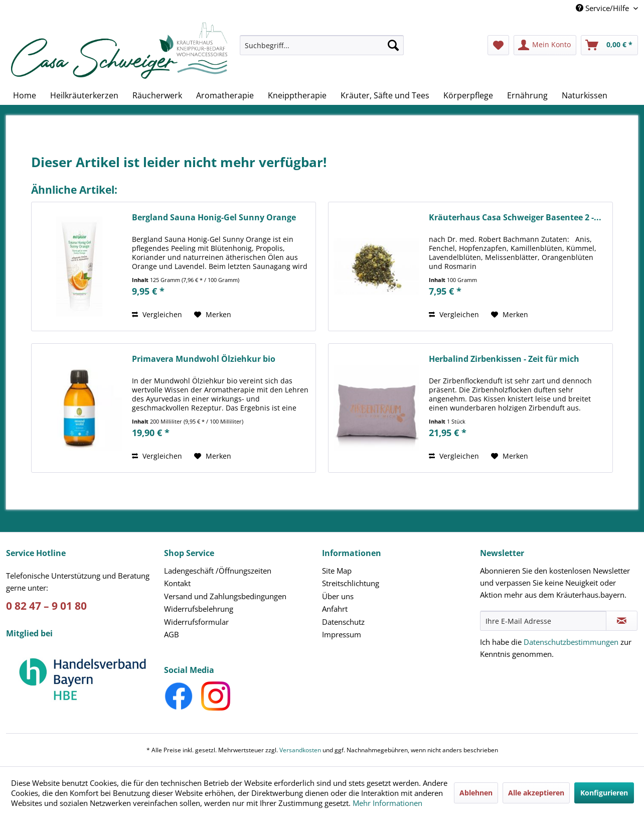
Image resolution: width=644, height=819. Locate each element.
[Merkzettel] (498, 45)
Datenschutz (343, 622)
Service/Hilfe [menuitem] (603, 8)
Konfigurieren (604, 793)
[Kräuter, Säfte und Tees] (385, 95)
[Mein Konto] (545, 45)
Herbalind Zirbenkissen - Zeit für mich (504, 359)
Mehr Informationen (387, 803)
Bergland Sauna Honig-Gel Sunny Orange (214, 218)
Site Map (337, 571)
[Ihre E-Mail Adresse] (543, 621)
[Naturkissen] (585, 95)
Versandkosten (300, 750)
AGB (172, 634)
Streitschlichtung (351, 583)
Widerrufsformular (196, 622)
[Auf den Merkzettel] (213, 315)
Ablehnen (476, 793)
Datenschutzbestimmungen (571, 642)
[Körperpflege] (468, 95)
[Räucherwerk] (157, 95)
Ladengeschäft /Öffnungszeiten (218, 571)
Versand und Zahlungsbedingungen (225, 596)
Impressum (342, 634)
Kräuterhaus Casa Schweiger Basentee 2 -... (515, 218)
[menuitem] (322, 50)
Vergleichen (157, 314)
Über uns (338, 596)
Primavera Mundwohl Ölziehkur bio (204, 359)
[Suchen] (393, 45)
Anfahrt (335, 609)
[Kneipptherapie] (297, 95)
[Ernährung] (527, 95)
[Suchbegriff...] (322, 45)
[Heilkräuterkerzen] (84, 95)
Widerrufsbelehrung (199, 609)
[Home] (25, 95)
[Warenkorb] (609, 45)
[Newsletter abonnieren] (622, 621)
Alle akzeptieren (536, 793)
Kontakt (177, 583)
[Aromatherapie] (225, 95)
